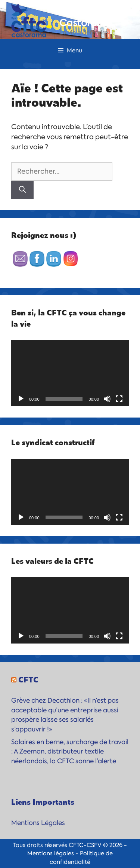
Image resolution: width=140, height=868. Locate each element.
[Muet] (107, 399)
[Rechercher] (22, 190)
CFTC (28, 679)
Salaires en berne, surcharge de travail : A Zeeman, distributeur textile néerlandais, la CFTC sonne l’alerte (70, 751)
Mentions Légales (38, 823)
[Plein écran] (119, 399)
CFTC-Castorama (86, 17)
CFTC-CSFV (85, 845)
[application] (70, 373)
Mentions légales (51, 853)
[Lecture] (21, 399)
